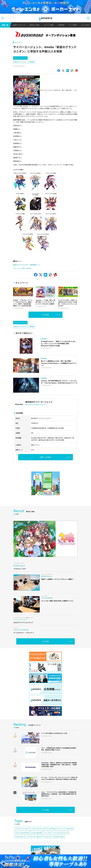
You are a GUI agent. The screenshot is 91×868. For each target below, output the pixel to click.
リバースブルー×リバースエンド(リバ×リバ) (56, 848)
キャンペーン (18, 42)
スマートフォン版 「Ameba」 (23, 276)
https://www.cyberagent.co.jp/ (35, 420)
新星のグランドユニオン (20, 70)
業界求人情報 (35, 25)
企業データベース (19, 25)
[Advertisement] (26, 58)
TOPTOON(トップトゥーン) (56, 844)
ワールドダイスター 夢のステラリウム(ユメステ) (39, 852)
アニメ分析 (85, 25)
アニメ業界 (73, 25)
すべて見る (45, 322)
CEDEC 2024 (69, 844)
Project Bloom (20, 852)
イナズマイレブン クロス (22, 844)
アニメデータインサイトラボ (39, 844)
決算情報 (61, 25)
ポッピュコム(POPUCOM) (22, 848)
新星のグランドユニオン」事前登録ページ (27, 272)
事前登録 (32, 70)
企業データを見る (45, 472)
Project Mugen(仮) (37, 848)
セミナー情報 (49, 25)
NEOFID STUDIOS (59, 852)
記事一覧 (5, 25)
